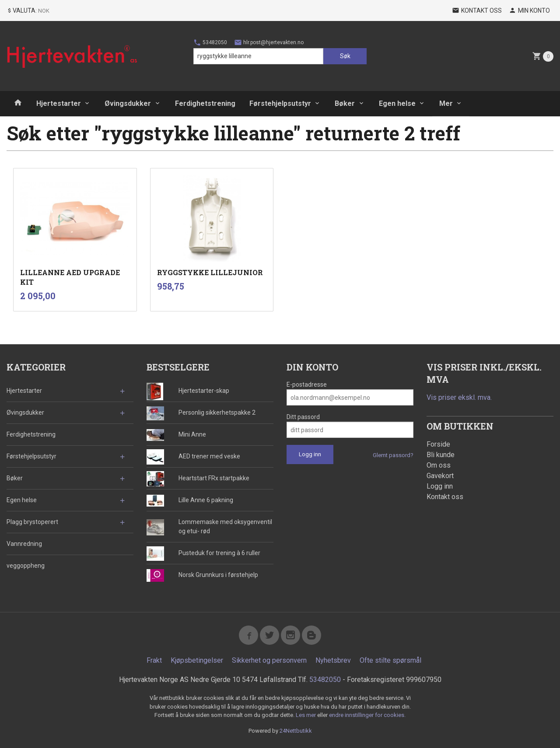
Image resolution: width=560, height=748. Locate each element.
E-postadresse (307, 384)
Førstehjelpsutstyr (280, 103)
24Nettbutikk (296, 731)
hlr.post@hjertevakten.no (269, 42)
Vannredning (24, 544)
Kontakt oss (445, 497)
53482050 (210, 42)
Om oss (439, 465)
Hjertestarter (59, 103)
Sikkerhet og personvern (269, 660)
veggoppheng (26, 566)
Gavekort (440, 476)
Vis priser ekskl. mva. (459, 397)
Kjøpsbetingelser (197, 660)
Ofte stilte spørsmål (390, 660)
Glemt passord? (393, 455)
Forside (438, 444)
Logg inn (440, 486)
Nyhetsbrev (333, 660)
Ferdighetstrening (205, 103)
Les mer (306, 715)
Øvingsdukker (128, 103)
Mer (446, 103)
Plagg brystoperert (32, 522)
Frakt (154, 660)
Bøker (345, 103)
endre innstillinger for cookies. (367, 715)
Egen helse (397, 103)
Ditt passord (303, 417)
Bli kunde (441, 455)
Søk (345, 56)
